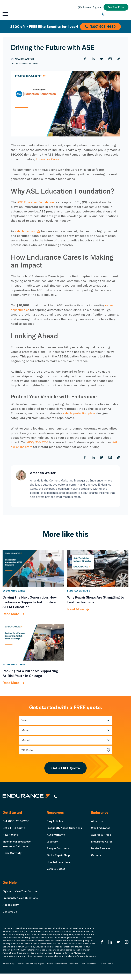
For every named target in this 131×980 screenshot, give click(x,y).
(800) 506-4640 (101, 26)
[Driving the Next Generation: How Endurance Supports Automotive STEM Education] (33, 569)
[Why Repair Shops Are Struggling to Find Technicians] (98, 569)
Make (25, 730)
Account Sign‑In (89, 7)
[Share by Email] (110, 59)
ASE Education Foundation (36, 202)
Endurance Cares (48, 159)
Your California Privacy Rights (31, 970)
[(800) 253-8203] (115, 14)
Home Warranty (12, 855)
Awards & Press (101, 836)
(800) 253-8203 (39, 442)
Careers (96, 857)
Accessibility (11, 911)
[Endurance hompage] (28, 798)
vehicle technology (29, 231)
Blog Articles (55, 823)
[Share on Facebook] (84, 59)
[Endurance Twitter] (118, 948)
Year (24, 720)
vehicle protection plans (81, 413)
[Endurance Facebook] (101, 948)
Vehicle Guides (56, 871)
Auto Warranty (56, 836)
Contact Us (10, 918)
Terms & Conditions (89, 970)
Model (26, 740)
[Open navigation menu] (5, 14)
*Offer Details (107, 970)
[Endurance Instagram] (127, 948)
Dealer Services (101, 850)
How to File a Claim (59, 864)
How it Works (11, 836)
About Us (97, 823)
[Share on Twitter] (101, 59)
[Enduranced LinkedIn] (110, 948)
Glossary (52, 843)
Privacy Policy (9, 970)
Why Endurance (101, 830)
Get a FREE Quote (65, 769)
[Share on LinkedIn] (93, 59)
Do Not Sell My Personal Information (63, 970)
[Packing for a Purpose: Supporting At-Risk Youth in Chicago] (33, 642)
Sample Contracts (59, 850)
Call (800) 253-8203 (16, 823)
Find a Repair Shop (59, 857)
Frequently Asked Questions (65, 830)
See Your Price (116, 7)
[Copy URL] (118, 59)
